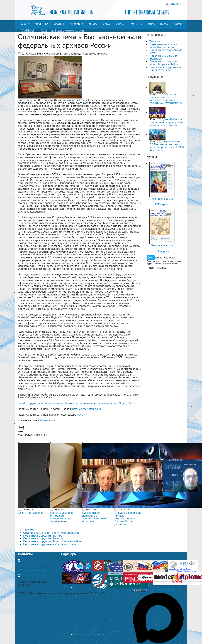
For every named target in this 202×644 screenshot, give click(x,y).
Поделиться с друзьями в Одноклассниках (165, 68)
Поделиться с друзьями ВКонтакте (164, 57)
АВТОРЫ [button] (93, 24)
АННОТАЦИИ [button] (76, 24)
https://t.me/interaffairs (87, 409)
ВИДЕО (107, 24)
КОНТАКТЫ (137, 24)
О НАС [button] (151, 24)
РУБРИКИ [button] (178, 24)
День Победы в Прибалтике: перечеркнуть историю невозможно (166, 122)
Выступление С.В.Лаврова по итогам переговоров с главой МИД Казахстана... (167, 146)
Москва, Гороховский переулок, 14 (33, 562)
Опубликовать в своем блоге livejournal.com (163, 46)
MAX (80, 414)
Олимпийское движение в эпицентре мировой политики (95, 517)
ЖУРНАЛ (121, 24)
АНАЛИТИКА (42, 24)
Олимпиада (48, 420)
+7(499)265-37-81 (32, 575)
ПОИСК (164, 24)
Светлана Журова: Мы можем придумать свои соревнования (61, 517)
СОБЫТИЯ (59, 24)
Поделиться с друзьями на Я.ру (166, 51)
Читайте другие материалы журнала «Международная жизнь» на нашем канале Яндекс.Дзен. (77, 403)
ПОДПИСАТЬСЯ (159, 268)
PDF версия (162, 204)
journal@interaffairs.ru (32, 570)
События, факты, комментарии (62, 30)
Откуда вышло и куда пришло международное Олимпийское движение (128, 518)
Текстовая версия (162, 199)
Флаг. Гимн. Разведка (31, 513)
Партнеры (69, 554)
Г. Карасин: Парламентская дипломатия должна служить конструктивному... (166, 98)
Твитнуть (155, 41)
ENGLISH (173, 4)
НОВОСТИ (24, 24)
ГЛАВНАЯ (27, 30)
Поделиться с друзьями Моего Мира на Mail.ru (164, 63)
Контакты (25, 554)
